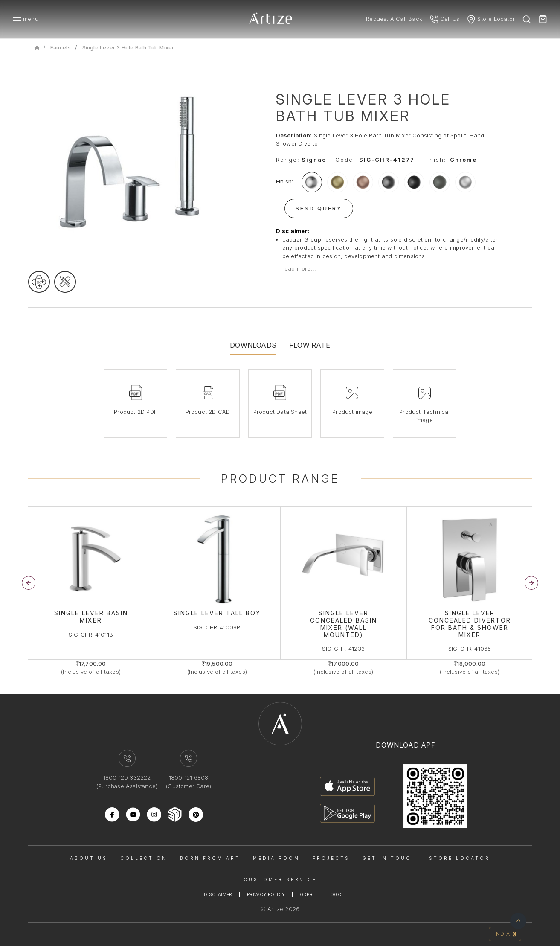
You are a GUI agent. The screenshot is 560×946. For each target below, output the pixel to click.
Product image (352, 412)
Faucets (61, 48)
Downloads (253, 345)
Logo (335, 894)
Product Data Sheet (280, 412)
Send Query (319, 208)
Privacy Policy (266, 894)
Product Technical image (424, 416)
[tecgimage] (65, 282)
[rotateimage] (39, 282)
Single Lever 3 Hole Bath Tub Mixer (128, 48)
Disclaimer (218, 894)
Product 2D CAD (208, 412)
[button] (531, 583)
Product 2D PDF (135, 412)
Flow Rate (310, 345)
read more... (299, 268)
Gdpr (306, 894)
